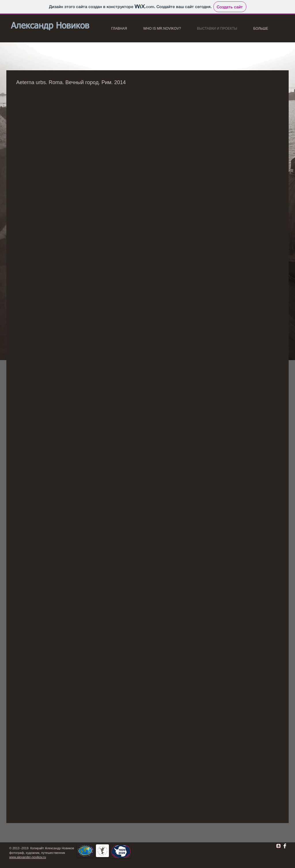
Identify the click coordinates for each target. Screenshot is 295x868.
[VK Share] (260, 845)
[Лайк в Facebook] (200, 848)
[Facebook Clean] (285, 846)
